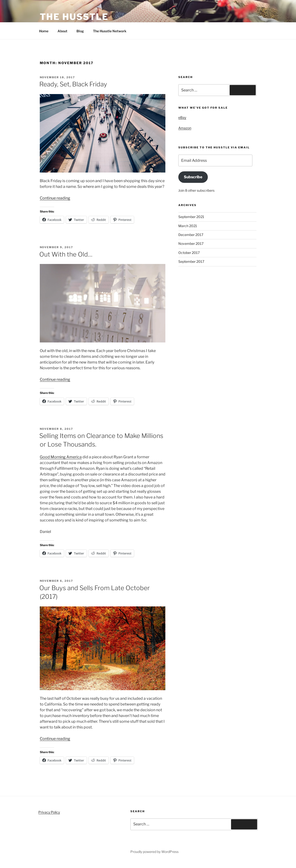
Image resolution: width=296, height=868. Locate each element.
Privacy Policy (49, 812)
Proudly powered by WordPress (154, 852)
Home (44, 31)
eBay (182, 117)
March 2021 (188, 226)
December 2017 (191, 235)
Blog (80, 31)
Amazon (185, 128)
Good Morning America (61, 457)
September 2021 (191, 217)
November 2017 (191, 244)
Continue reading (55, 198)
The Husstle (74, 17)
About (62, 31)
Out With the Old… (66, 254)
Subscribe (193, 177)
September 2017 (191, 261)
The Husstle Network (112, 31)
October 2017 (189, 253)
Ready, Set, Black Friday (73, 84)
